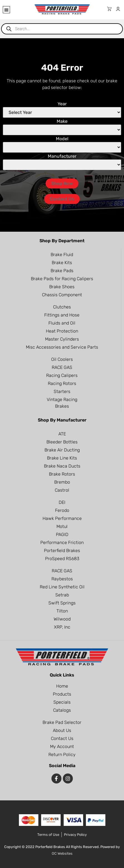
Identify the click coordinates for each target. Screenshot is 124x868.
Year (62, 104)
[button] (6, 10)
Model (62, 139)
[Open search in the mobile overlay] (62, 29)
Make (62, 121)
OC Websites (62, 853)
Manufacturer (62, 156)
